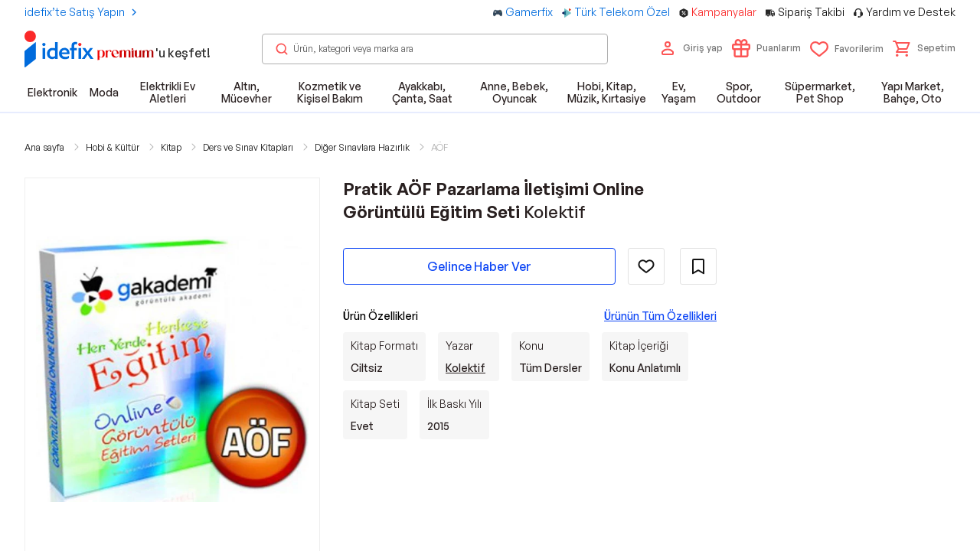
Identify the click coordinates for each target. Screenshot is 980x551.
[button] (924, 48)
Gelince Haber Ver (479, 266)
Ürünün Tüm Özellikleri (660, 316)
